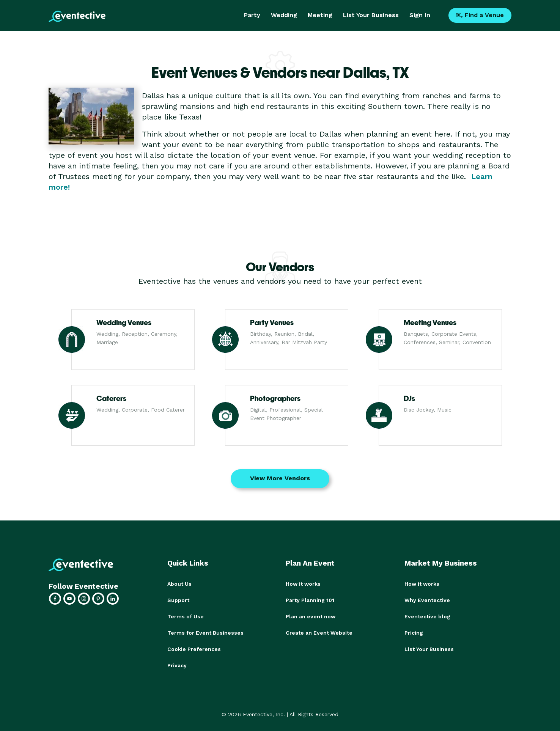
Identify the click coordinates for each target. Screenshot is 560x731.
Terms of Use (186, 616)
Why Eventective (427, 600)
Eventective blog (427, 616)
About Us (179, 584)
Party (252, 15)
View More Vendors (280, 478)
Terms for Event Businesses (205, 632)
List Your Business (371, 15)
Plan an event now (311, 616)
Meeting (320, 15)
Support (178, 600)
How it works (303, 584)
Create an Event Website (319, 632)
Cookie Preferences (194, 648)
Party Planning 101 (310, 600)
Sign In (420, 15)
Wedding (284, 15)
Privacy (177, 663)
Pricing (414, 632)
